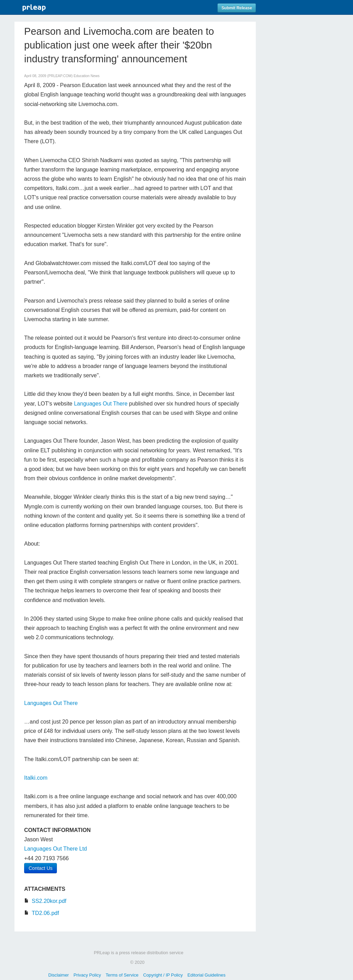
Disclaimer (59, 975)
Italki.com (36, 778)
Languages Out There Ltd (56, 849)
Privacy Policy (87, 975)
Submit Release (237, 8)
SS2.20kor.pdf (49, 901)
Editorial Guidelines (206, 975)
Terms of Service (122, 975)
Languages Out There (100, 404)
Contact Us (41, 868)
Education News (87, 76)
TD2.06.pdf (45, 913)
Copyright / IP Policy (163, 975)
